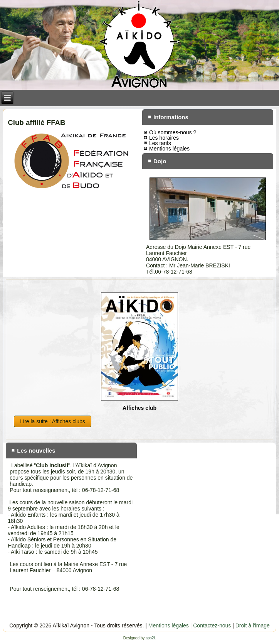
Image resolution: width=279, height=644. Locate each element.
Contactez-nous (212, 625)
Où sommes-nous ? (173, 132)
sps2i (150, 638)
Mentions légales (169, 149)
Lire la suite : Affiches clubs (53, 421)
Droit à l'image (253, 625)
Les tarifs (160, 143)
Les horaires (164, 138)
